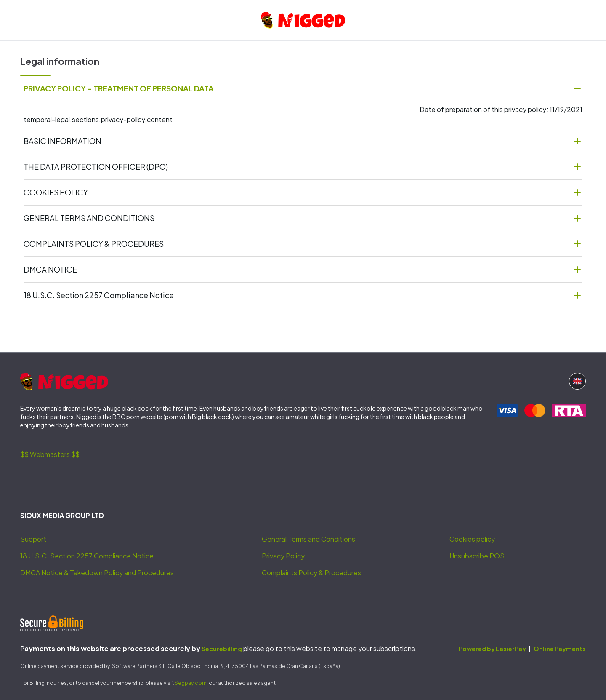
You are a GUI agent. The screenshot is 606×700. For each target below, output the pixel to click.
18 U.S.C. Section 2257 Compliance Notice (87, 556)
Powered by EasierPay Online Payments (522, 649)
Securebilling (222, 649)
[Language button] (577, 381)
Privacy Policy (283, 556)
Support (33, 539)
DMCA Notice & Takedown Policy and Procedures (97, 573)
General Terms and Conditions (308, 539)
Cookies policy (472, 539)
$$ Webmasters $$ (50, 454)
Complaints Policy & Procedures (311, 573)
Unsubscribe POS (477, 556)
